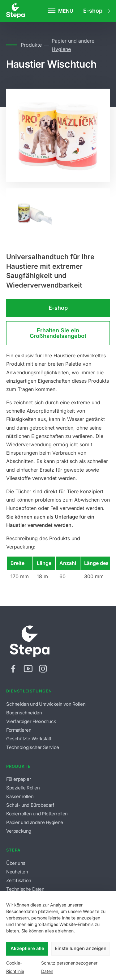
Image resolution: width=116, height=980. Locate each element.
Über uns (16, 863)
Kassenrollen (20, 796)
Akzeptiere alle (27, 948)
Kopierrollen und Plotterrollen (37, 814)
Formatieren (19, 730)
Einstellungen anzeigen (81, 948)
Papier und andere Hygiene (73, 45)
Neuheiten (17, 872)
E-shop (58, 308)
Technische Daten (25, 889)
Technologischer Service (33, 747)
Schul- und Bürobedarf (30, 805)
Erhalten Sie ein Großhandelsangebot (58, 333)
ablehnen (64, 931)
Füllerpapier (19, 779)
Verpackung (19, 831)
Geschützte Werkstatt (29, 739)
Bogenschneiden (24, 713)
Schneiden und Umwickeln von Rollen (46, 704)
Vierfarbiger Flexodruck (31, 721)
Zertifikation (19, 880)
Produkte (31, 45)
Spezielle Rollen (23, 788)
